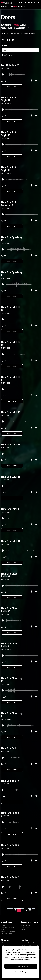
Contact (4, 925)
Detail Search (9, 7)
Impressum (5, 936)
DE (37, 3)
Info (19, 7)
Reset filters (7, 55)
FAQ (2, 945)
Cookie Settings (21, 972)
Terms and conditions (8, 932)
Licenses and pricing (8, 927)
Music (3, 7)
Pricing (23, 7)
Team (3, 930)
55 (30, 910)
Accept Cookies (21, 966)
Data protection (6, 934)
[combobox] (20, 50)
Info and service (6, 943)
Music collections (26, 925)
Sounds (15, 7)
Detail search (25, 927)
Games (25, 34)
